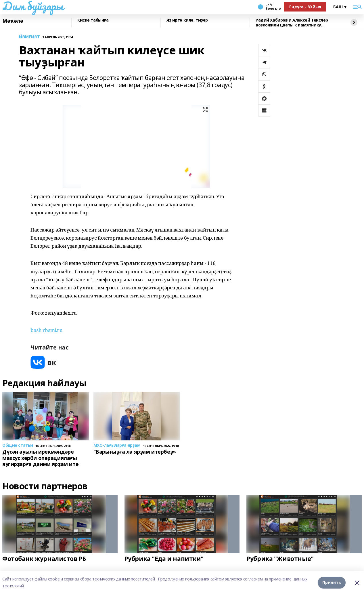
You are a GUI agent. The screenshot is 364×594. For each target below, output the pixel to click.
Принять (332, 582)
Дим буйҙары (33, 6)
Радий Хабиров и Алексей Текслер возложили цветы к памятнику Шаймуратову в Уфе (292, 23)
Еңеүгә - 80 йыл (305, 7)
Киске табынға (93, 20)
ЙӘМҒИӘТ (29, 37)
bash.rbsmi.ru (47, 330)
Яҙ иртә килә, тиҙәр (187, 20)
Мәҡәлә (13, 21)
